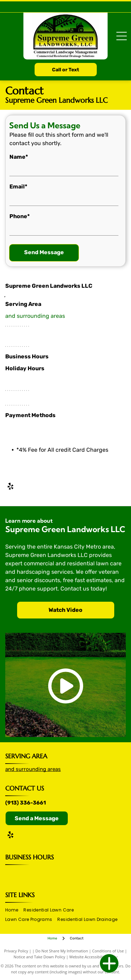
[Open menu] (122, 36)
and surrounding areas (35, 316)
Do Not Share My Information (62, 951)
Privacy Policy (16, 951)
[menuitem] (14, 910)
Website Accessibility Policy (93, 957)
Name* (19, 157)
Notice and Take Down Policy (39, 957)
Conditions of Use (108, 951)
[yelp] (10, 487)
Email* (18, 187)
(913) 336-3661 (26, 803)
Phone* (20, 216)
